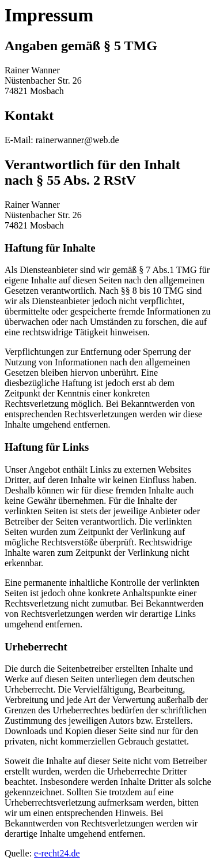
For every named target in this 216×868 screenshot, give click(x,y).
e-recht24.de (57, 853)
